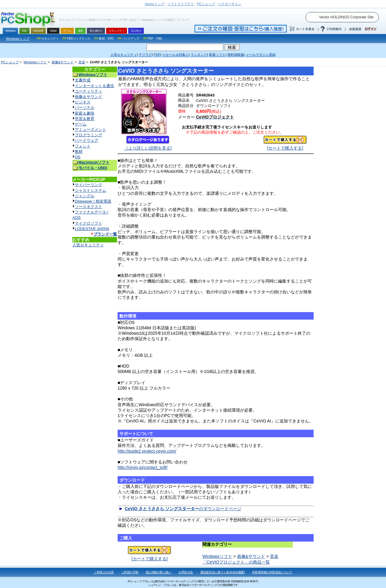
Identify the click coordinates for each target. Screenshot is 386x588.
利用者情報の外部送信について (272, 572)
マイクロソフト (89, 223)
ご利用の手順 (130, 572)
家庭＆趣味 (85, 113)
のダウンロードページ (183, 509)
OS (78, 157)
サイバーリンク (89, 185)
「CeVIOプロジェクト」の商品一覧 (236, 562)
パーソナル (85, 107)
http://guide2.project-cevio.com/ (147, 451)
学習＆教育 (85, 119)
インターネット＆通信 (94, 86)
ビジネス (83, 102)
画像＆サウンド (89, 97)
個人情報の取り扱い (159, 572)
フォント (83, 146)
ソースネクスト (89, 207)
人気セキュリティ (88, 245)
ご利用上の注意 (104, 572)
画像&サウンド (63, 62)
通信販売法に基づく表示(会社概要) (223, 572)
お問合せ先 (186, 572)
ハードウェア (87, 140)
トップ (154, 4)
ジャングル (85, 196)
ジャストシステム (90, 190)
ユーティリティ (89, 91)
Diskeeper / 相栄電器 (93, 201)
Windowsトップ (18, 39)
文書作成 (83, 80)
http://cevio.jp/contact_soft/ (143, 467)
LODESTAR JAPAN (92, 229)
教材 (79, 152)
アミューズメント (90, 130)
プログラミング (89, 135)
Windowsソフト (35, 62)
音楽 (82, 62)
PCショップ (10, 62)
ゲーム (81, 124)
